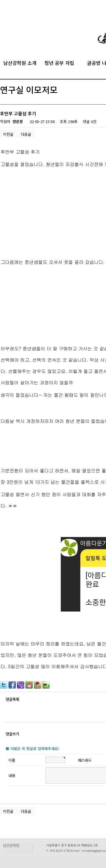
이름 (12, 760)
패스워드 (85, 760)
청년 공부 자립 (59, 62)
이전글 (8, 134)
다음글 (26, 134)
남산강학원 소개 (20, 62)
